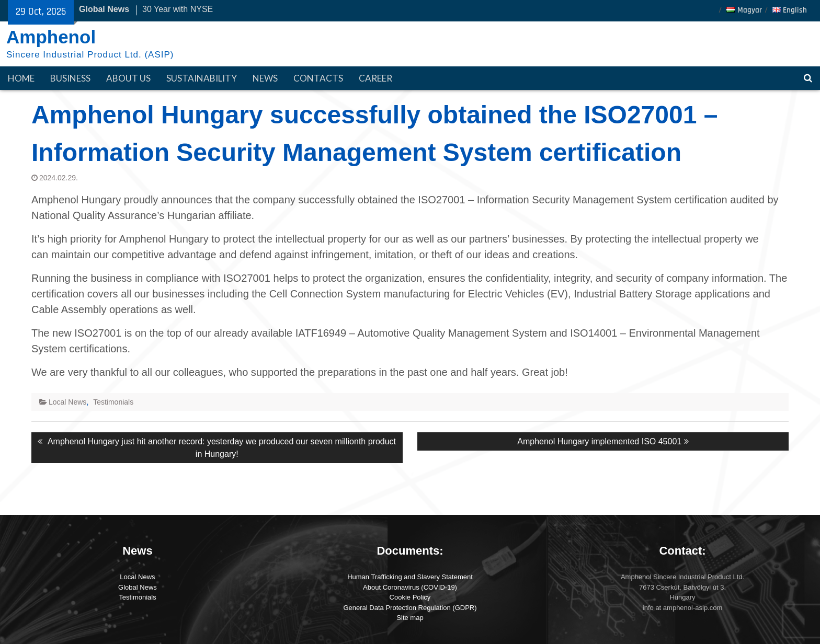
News (265, 78)
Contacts (318, 78)
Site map (410, 618)
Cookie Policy (410, 597)
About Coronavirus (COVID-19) (410, 587)
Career (375, 78)
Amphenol (51, 37)
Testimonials (113, 402)
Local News (67, 402)
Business (70, 78)
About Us (128, 78)
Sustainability (202, 78)
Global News (138, 587)
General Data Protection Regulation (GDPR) (410, 608)
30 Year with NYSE (178, 9)
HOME (21, 78)
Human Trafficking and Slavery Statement (410, 577)
